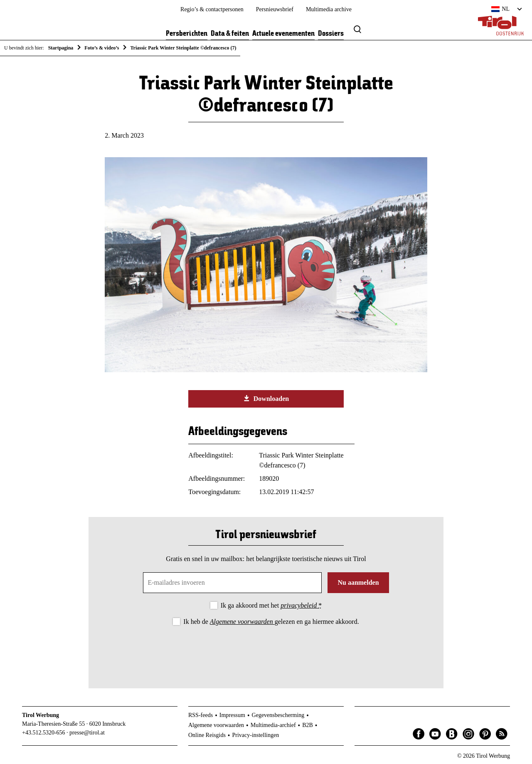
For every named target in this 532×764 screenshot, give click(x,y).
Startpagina (61, 48)
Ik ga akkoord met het (271, 605)
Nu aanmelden (358, 582)
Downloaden (266, 398)
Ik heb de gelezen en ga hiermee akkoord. (271, 622)
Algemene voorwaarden (242, 622)
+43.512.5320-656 (44, 733)
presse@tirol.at (87, 733)
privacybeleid (299, 605)
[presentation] (266, 650)
